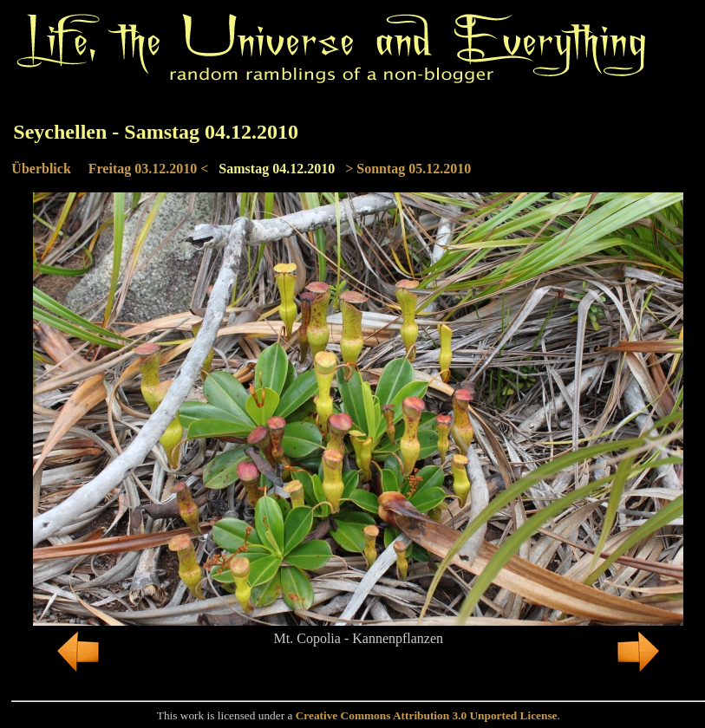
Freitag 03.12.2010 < (149, 169)
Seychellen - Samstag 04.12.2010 (156, 132)
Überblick (41, 169)
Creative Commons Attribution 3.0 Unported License (427, 715)
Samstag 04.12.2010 (277, 169)
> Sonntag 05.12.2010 (408, 169)
